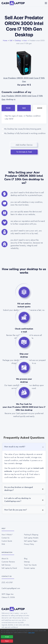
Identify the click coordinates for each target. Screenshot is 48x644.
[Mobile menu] (46, 3)
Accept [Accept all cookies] (7, 637)
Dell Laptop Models (31, 538)
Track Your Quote (30, 565)
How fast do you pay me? (16, 510)
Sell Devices (6, 565)
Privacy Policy (29, 544)
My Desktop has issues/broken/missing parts (24, 129)
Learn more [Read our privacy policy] (31, 633)
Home (5, 41)
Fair (24, 108)
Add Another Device (24, 145)
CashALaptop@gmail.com (11, 588)
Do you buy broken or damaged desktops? (19, 489)
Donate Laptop (29, 568)
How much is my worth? (15, 447)
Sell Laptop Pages (31, 541)
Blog (26, 559)
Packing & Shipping (31, 535)
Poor (8, 108)
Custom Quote (7, 541)
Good (40, 108)
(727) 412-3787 (7, 583)
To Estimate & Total (24, 152)
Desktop (18, 41)
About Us (5, 559)
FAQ (3, 544)
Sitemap (27, 562)
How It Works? (7, 535)
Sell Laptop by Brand (9, 568)
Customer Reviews (8, 562)
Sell (11, 41)
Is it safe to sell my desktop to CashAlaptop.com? (18, 500)
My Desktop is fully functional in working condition (24, 133)
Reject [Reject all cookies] (7, 641)
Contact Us (5, 538)
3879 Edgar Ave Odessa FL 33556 (8, 596)
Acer (25, 41)
